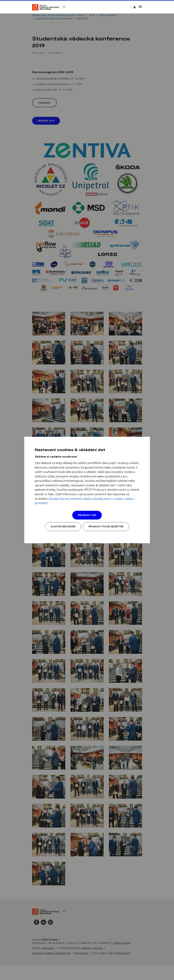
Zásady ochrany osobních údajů (69, 499)
